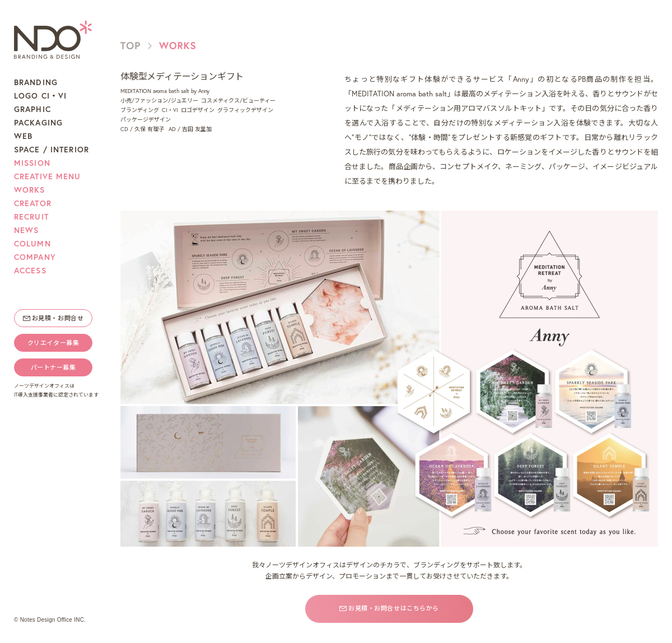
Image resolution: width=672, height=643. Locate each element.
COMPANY (35, 257)
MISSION (32, 163)
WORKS (30, 190)
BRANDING (36, 82)
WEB (23, 136)
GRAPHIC (32, 109)
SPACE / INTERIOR (52, 150)
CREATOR (33, 203)
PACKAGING (38, 123)
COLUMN (32, 244)
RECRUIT (31, 217)
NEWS (26, 230)
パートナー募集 (53, 367)
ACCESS (30, 271)
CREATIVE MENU (48, 176)
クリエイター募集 (53, 343)
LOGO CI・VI (40, 96)
